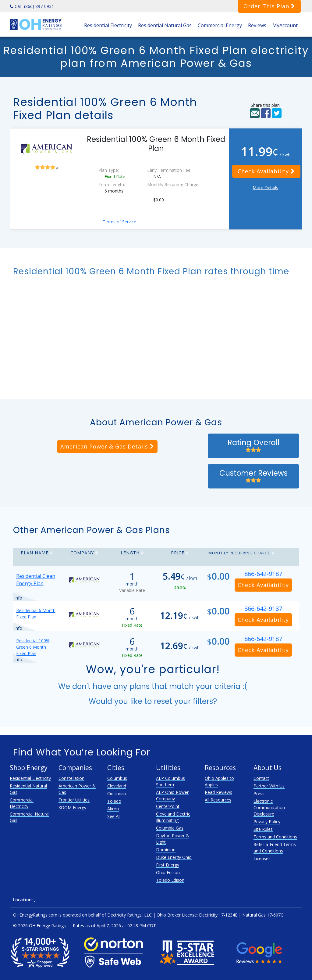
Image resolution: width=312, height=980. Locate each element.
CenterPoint (168, 806)
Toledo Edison (170, 880)
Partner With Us (269, 786)
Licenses (262, 858)
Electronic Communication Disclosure (269, 807)
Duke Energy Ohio (174, 857)
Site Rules (263, 829)
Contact (261, 778)
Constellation (71, 778)
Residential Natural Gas (165, 25)
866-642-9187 (263, 574)
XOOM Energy (72, 807)
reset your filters (183, 701)
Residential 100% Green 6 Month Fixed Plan (33, 647)
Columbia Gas (170, 828)
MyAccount (285, 25)
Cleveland (117, 786)
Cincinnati (117, 793)
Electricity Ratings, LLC (129, 915)
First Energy (168, 865)
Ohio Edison (168, 872)
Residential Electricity (108, 25)
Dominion (166, 850)
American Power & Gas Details (107, 446)
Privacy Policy (267, 821)
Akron (113, 809)
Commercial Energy (220, 25)
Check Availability (266, 171)
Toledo (114, 801)
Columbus (117, 778)
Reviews (257, 25)
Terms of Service (119, 222)
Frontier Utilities (74, 800)
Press (259, 793)
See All (114, 816)
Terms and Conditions (275, 837)
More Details (265, 187)
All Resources (218, 800)
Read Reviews (218, 792)
